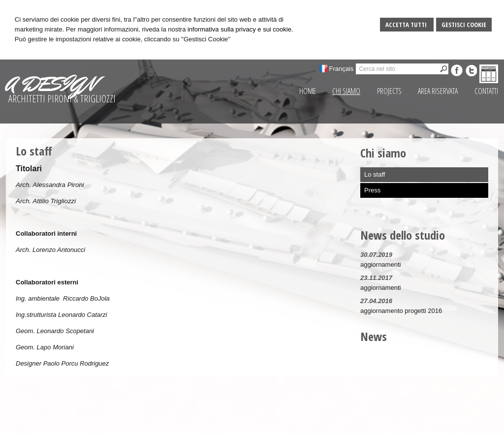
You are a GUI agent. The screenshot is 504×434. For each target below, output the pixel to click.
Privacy (404, 424)
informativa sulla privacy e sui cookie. (240, 29)
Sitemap (378, 424)
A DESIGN (51, 84)
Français (342, 69)
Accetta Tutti (407, 25)
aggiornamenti (380, 264)
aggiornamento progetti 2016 (401, 311)
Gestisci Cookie (464, 25)
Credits (428, 424)
